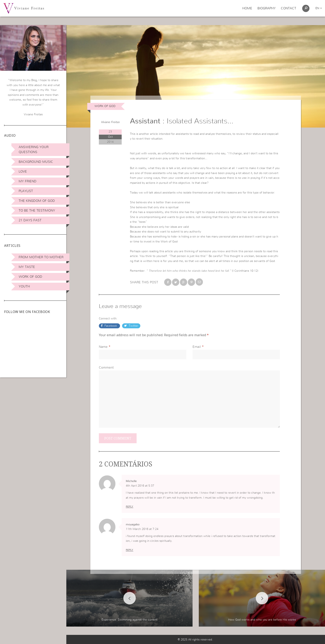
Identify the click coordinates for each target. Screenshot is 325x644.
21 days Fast (30, 220)
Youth (24, 286)
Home (247, 8)
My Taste (27, 267)
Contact (289, 8)
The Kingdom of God (37, 201)
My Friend (28, 181)
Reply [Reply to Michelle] (130, 506)
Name (103, 347)
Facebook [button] (111, 326)
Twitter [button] (133, 326)
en (319, 8)
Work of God (30, 277)
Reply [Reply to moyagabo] (130, 550)
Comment (106, 368)
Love (23, 172)
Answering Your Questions (34, 150)
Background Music (36, 162)
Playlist (26, 191)
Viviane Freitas (110, 122)
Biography (267, 8)
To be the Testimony (37, 211)
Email (197, 347)
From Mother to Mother (41, 257)
